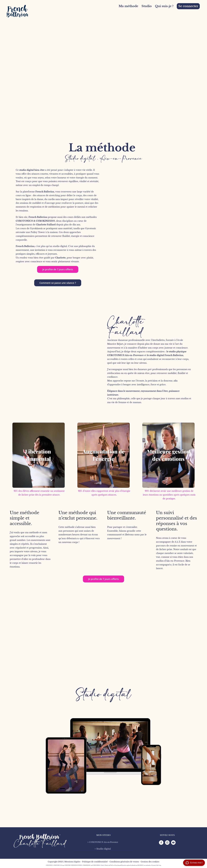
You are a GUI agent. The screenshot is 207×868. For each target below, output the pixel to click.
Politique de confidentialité (95, 862)
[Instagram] (167, 843)
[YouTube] (173, 843)
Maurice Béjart (115, 344)
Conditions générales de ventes (124, 862)
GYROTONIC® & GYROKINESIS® (35, 221)
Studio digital (103, 694)
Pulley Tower (38, 232)
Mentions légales (72, 862)
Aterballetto (158, 340)
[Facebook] (161, 843)
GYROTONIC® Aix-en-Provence (125, 355)
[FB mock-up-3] (103, 700)
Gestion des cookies (150, 862)
